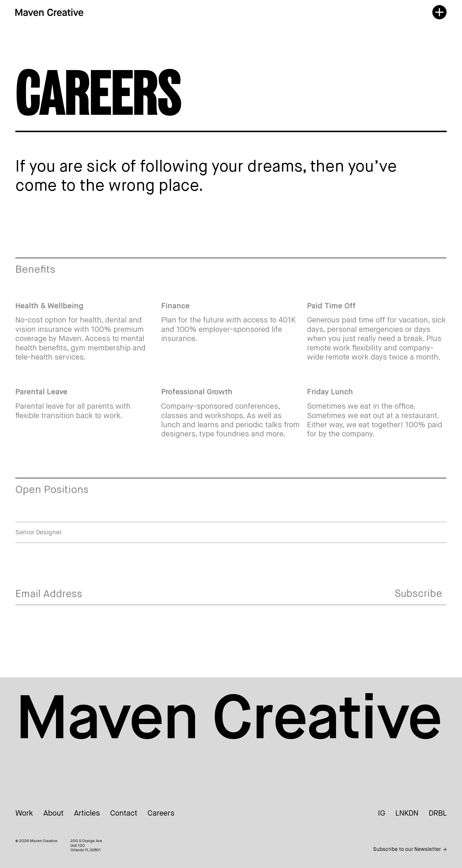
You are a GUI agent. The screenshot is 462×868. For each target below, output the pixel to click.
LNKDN (407, 814)
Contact (124, 814)
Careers (161, 814)
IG (381, 814)
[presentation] (60, 627)
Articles (87, 814)
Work (24, 814)
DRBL (438, 814)
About (53, 814)
